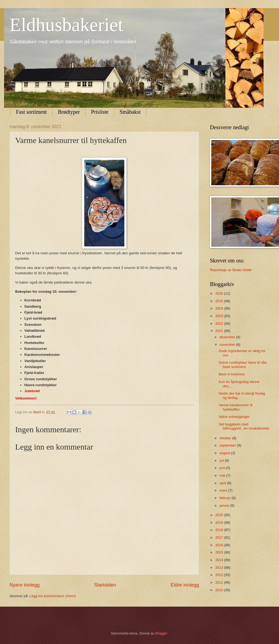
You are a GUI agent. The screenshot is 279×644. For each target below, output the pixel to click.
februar (225, 498)
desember (228, 337)
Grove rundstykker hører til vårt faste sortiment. (243, 365)
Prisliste (100, 112)
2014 (220, 560)
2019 (220, 523)
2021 (220, 331)
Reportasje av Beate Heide (231, 270)
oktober (226, 438)
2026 (220, 293)
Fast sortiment (31, 112)
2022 (220, 323)
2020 (220, 515)
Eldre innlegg (185, 585)
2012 (220, 575)
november (228, 345)
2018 (220, 530)
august (225, 453)
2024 (220, 308)
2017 (220, 537)
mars (224, 490)
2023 (220, 316)
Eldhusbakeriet (66, 25)
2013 (220, 567)
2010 (220, 590)
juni (223, 468)
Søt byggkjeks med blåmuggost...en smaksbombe (244, 426)
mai (223, 475)
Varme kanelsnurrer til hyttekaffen (236, 407)
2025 (220, 301)
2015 (220, 552)
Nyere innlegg (25, 585)
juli (222, 461)
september (228, 445)
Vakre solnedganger (234, 417)
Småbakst (130, 112)
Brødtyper (69, 112)
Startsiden (105, 585)
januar (225, 505)
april (223, 483)
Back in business (232, 374)
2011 (220, 582)
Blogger (161, 633)
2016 (220, 545)
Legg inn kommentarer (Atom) (53, 596)
